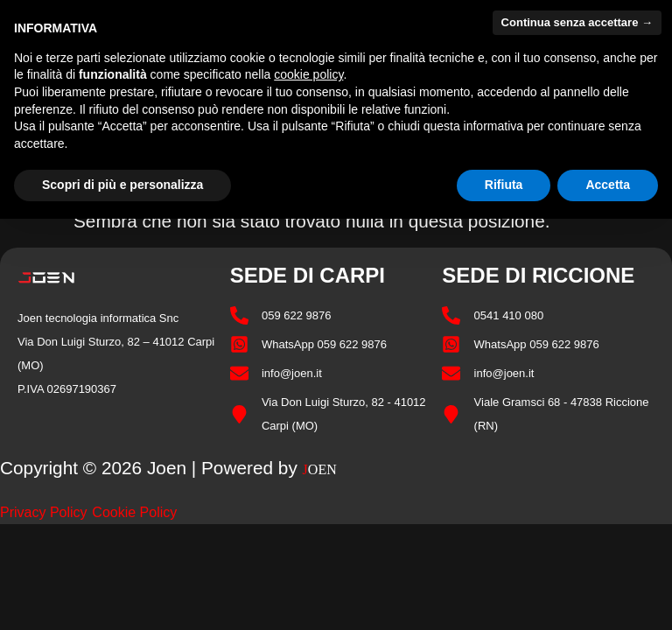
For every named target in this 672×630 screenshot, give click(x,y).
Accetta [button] (608, 185)
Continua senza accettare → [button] (577, 22)
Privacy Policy (44, 512)
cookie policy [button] (308, 74)
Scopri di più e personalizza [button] (122, 185)
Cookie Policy (134, 512)
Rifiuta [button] (504, 185)
